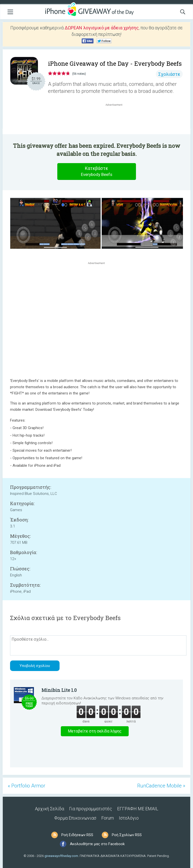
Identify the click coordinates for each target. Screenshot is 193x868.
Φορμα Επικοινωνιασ (75, 818)
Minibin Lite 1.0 (59, 690)
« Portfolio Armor (27, 786)
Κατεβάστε (96, 172)
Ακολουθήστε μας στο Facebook (97, 844)
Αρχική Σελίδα (50, 809)
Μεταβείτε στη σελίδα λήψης (95, 731)
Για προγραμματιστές (91, 809)
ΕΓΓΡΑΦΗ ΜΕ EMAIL (138, 809)
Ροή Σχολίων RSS (127, 835)
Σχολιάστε (169, 74)
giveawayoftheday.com (61, 856)
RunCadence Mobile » (161, 786)
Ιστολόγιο (129, 818)
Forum (108, 818)
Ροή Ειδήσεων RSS (77, 835)
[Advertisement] (117, 119)
